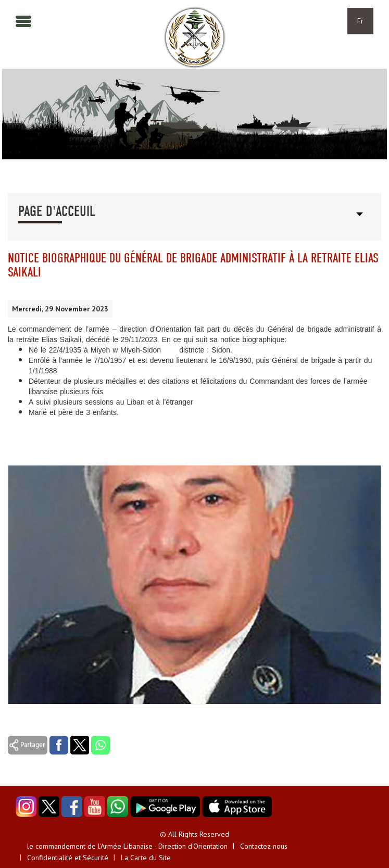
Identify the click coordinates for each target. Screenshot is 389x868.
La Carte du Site (146, 858)
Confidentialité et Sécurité (68, 858)
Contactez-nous (264, 846)
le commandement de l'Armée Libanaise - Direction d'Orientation (127, 846)
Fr (360, 21)
